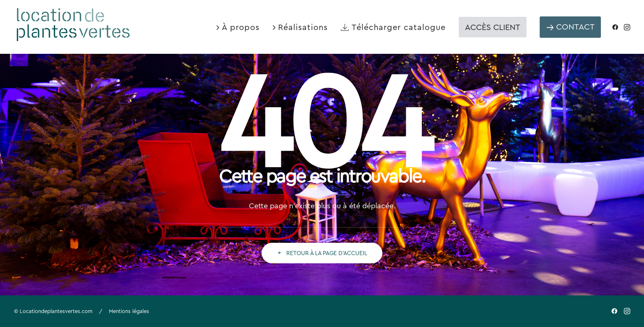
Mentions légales (129, 311)
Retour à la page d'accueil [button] (322, 253)
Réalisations (303, 27)
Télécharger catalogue (399, 27)
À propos (241, 27)
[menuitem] (238, 27)
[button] (617, 27)
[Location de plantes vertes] (74, 24)
